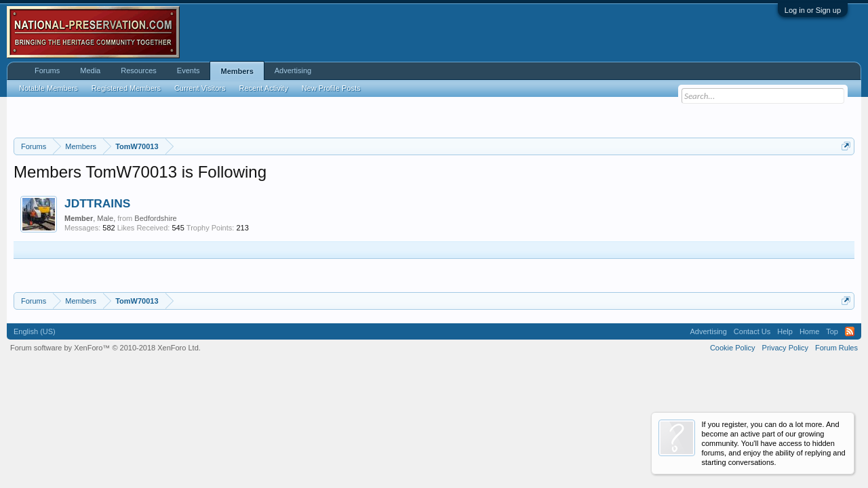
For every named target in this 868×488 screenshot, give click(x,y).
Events (189, 70)
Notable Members (48, 88)
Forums (47, 70)
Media (90, 70)
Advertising (293, 70)
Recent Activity (264, 88)
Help (785, 331)
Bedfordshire (155, 218)
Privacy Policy (785, 348)
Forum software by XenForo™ (105, 348)
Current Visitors (200, 88)
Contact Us (752, 331)
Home (809, 331)
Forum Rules (836, 348)
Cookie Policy (733, 348)
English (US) (35, 331)
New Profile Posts (331, 88)
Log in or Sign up (813, 10)
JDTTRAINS (97, 203)
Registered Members (126, 88)
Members (237, 71)
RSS (850, 331)
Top (832, 331)
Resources (139, 70)
